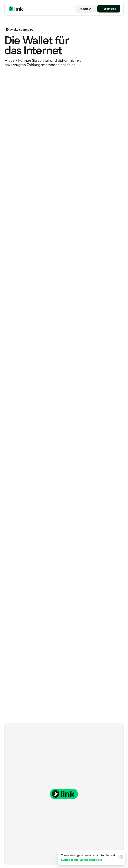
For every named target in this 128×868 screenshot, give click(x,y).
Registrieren (109, 9)
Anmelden (85, 9)
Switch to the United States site (82, 860)
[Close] (121, 858)
